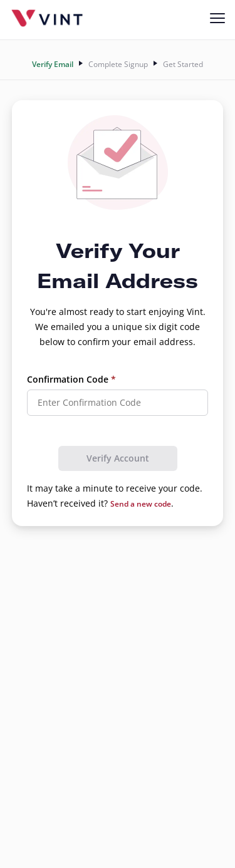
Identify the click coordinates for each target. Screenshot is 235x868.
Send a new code (141, 504)
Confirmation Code (71, 380)
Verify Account (118, 458)
